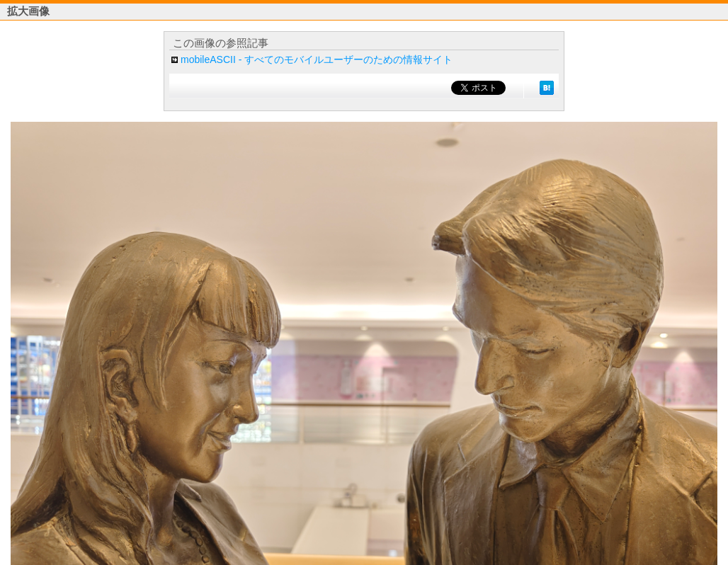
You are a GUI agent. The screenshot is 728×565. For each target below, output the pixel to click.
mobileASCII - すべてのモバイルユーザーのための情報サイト (317, 59)
